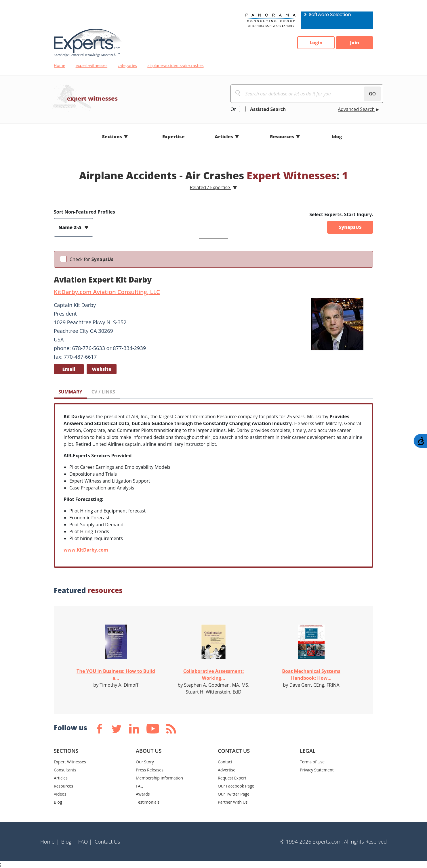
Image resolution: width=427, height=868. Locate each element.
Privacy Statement (317, 770)
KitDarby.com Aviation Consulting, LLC (107, 292)
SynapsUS (350, 227)
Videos (60, 794)
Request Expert (232, 778)
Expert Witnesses (70, 762)
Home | (49, 842)
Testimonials (148, 802)
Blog (58, 802)
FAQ (140, 786)
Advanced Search (356, 109)
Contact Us (107, 842)
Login (316, 43)
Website (102, 369)
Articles (224, 137)
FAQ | (85, 842)
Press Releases (150, 770)
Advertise (227, 770)
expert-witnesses (92, 65)
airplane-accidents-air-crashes (175, 65)
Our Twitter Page (234, 794)
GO (372, 94)
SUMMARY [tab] (70, 392)
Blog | (68, 842)
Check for (91, 259)
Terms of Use (312, 762)
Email (69, 369)
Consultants (65, 770)
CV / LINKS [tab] (103, 392)
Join (354, 43)
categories (127, 65)
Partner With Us (233, 802)
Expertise (173, 137)
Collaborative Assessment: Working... (214, 675)
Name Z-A (70, 227)
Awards (143, 794)
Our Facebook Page (236, 786)
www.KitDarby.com (86, 550)
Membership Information (159, 778)
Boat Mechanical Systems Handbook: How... (311, 675)
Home (60, 65)
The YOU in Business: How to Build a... (116, 675)
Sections (112, 137)
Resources (282, 137)
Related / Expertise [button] (211, 187)
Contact (225, 762)
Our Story (145, 762)
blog (337, 137)
